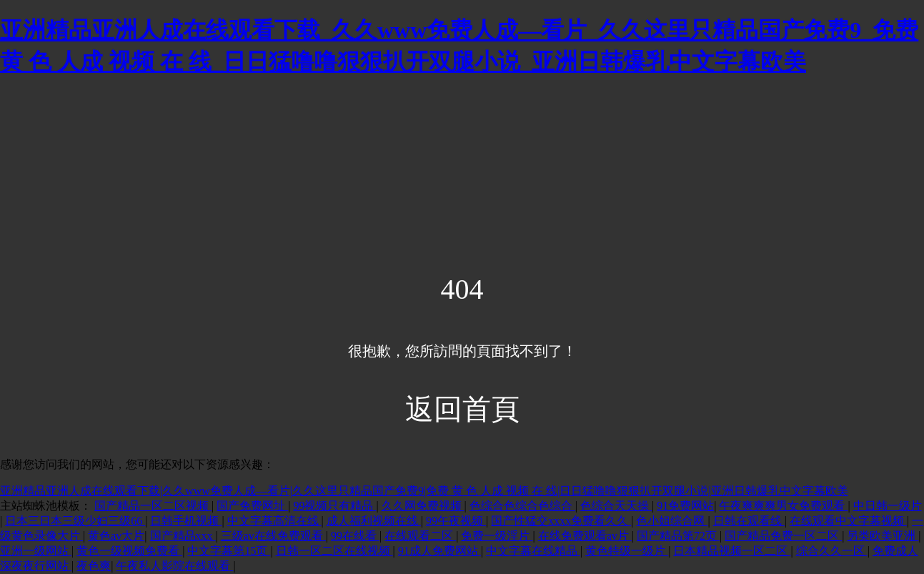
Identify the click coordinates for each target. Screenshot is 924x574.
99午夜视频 (456, 521)
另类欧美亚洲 (883, 536)
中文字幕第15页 (229, 551)
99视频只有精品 (334, 506)
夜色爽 (94, 566)
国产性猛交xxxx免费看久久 (561, 521)
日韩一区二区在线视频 (334, 551)
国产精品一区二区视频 (153, 506)
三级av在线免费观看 (273, 536)
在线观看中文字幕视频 (848, 521)
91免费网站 (685, 506)
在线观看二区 (420, 536)
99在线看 (355, 536)
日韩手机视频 (186, 521)
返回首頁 (462, 409)
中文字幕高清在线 (274, 521)
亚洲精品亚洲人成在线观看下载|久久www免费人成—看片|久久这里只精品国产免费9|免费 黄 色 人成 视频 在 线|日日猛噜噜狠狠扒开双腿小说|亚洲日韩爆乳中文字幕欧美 (424, 491)
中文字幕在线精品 (533, 551)
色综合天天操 (616, 506)
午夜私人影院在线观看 (174, 566)
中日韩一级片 (888, 506)
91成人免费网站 (439, 551)
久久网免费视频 (423, 506)
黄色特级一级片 (627, 551)
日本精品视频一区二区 (732, 551)
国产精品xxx (183, 536)
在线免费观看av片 (585, 536)
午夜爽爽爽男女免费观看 (783, 506)
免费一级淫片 (497, 536)
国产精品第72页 (678, 536)
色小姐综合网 (672, 521)
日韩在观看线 (749, 521)
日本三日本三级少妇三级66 (75, 521)
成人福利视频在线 (374, 521)
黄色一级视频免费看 (129, 551)
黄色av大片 (116, 536)
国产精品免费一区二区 (783, 536)
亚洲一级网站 (36, 551)
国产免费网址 (252, 506)
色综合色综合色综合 (522, 506)
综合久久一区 (832, 551)
